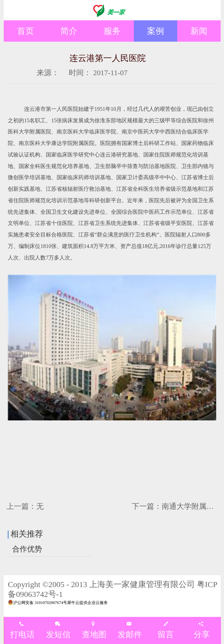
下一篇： (177, 506)
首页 (25, 31)
